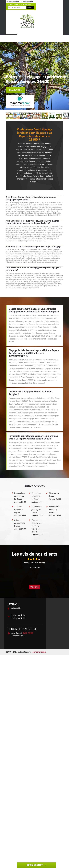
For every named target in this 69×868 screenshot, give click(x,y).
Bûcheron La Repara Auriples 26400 (55, 496)
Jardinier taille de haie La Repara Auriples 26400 (55, 511)
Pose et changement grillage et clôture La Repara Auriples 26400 (38, 527)
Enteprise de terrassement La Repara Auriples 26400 (38, 498)
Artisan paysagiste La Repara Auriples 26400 (20, 524)
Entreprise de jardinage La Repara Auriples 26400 (38, 511)
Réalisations (15, 90)
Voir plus (35, 587)
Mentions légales (39, 652)
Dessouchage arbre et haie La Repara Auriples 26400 (20, 498)
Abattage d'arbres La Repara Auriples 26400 (20, 511)
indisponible (13, 2)
